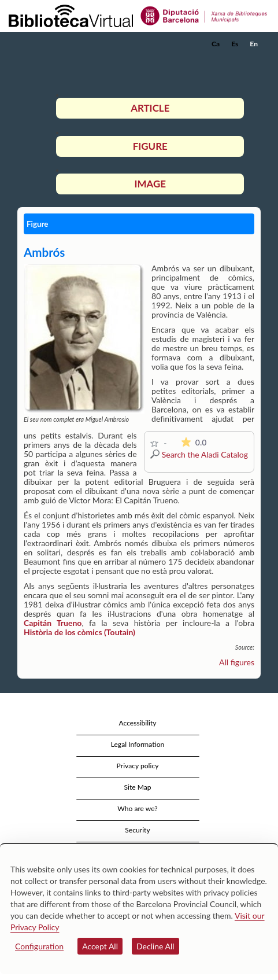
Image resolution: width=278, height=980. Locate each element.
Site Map (137, 787)
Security (137, 830)
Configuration (39, 946)
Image (150, 184)
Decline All (155, 946)
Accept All (100, 946)
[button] (253, 61)
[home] (66, 44)
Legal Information (138, 744)
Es (235, 44)
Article (150, 108)
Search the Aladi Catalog (205, 454)
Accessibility (137, 723)
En (254, 44)
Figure (150, 146)
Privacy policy (138, 766)
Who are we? (137, 808)
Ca (216, 44)
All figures (237, 662)
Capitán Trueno (53, 623)
